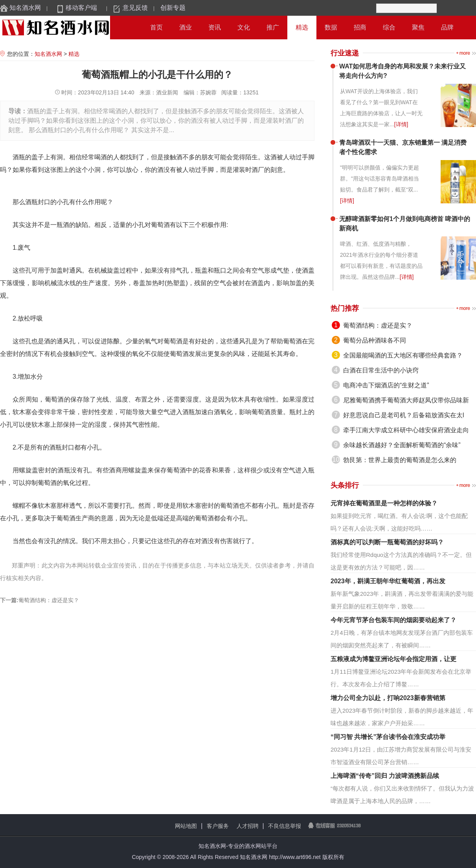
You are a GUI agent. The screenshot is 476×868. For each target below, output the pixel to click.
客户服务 (218, 826)
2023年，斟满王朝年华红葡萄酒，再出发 (388, 581)
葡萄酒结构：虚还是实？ (49, 600)
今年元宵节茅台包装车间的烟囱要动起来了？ (393, 620)
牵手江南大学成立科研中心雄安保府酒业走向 (406, 430)
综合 (389, 27)
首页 (156, 27)
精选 (302, 27)
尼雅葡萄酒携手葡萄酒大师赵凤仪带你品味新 (406, 400)
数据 (331, 27)
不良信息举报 (285, 826)
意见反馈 (135, 8)
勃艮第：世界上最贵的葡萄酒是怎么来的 (400, 460)
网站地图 (186, 826)
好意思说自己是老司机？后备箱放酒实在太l (404, 415)
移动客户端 (81, 8)
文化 (244, 27)
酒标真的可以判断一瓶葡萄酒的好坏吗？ (387, 542)
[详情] (401, 124)
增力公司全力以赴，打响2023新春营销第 (388, 698)
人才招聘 (248, 826)
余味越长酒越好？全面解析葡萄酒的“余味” (402, 445)
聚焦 (418, 27)
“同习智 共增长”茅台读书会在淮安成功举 (388, 737)
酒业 (186, 27)
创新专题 (173, 8)
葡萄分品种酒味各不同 (375, 340)
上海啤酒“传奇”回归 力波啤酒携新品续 (385, 776)
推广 (273, 27)
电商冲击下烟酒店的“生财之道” (386, 385)
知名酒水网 (25, 8)
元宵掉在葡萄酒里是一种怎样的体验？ (384, 503)
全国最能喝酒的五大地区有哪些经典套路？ (403, 355)
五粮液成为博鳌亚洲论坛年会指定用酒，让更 (393, 659)
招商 (360, 27)
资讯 (215, 27)
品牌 (447, 27)
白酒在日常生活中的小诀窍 (381, 370)
